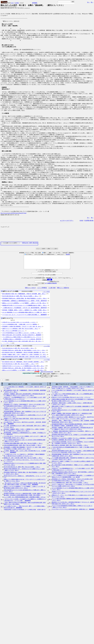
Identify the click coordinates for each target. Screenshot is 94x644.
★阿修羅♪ (35, 3)
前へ (92, 2)
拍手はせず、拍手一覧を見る (30, 243)
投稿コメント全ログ (30, 290)
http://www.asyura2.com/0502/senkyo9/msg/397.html (13, 213)
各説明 (68, 254)
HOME (12, 3)
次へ (88, 2)
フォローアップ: (5, 227)
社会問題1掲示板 (89, 221)
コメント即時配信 (42, 290)
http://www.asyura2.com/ (47, 374)
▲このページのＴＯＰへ (67, 221)
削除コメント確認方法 (63, 290)
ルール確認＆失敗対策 (51, 286)
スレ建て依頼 (52, 290)
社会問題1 (17, 3)
